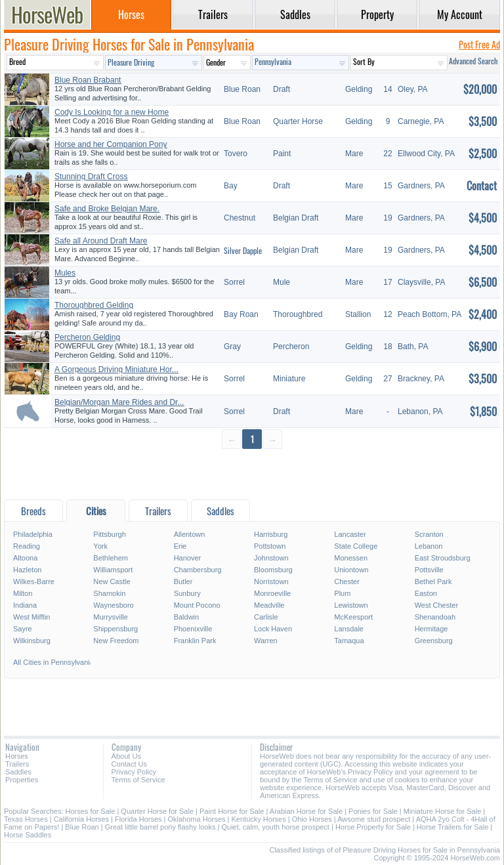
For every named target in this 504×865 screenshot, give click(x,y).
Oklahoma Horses (197, 819)
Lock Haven (273, 629)
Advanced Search (473, 61)
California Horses (81, 819)
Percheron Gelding (87, 337)
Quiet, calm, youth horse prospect (275, 827)
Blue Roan (82, 827)
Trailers (17, 764)
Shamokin (109, 593)
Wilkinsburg (32, 641)
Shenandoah (435, 617)
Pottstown (270, 546)
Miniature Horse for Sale (443, 811)
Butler (183, 581)
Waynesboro (113, 605)
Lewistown (351, 605)
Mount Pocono (197, 605)
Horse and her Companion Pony (111, 144)
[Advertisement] (252, 474)
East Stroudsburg (443, 558)
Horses (17, 756)
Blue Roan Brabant (88, 80)
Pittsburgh (110, 534)
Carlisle (266, 617)
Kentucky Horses (259, 819)
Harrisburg (271, 534)
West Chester (436, 605)
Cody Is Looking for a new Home (112, 112)
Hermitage (431, 629)
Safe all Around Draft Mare (101, 241)
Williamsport (113, 570)
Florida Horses (138, 819)
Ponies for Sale (373, 811)
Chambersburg (198, 570)
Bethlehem (111, 558)
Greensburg (434, 641)
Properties (22, 780)
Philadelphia (33, 534)
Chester (347, 581)
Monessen (351, 558)
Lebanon (429, 546)
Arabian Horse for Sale (306, 811)
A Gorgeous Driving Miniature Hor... (116, 369)
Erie (180, 546)
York (100, 546)
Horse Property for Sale (373, 827)
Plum (342, 593)
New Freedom (116, 641)
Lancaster (350, 534)
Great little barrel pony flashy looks (160, 827)
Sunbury (187, 593)
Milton (23, 593)
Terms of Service (138, 780)
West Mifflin (31, 617)
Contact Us (129, 764)
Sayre (23, 629)
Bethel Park (433, 581)
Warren (266, 641)
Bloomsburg (273, 570)
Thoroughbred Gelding (94, 305)
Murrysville (111, 617)
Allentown (190, 534)
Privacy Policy (134, 772)
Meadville (269, 605)
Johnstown (271, 558)
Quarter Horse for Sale (157, 811)
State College (356, 546)
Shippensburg (115, 629)
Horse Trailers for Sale (452, 827)
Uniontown (351, 570)
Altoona (25, 558)
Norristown (271, 581)
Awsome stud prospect (374, 819)
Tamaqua (349, 641)
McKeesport (353, 617)
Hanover (188, 558)
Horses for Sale (91, 811)
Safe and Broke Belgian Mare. (107, 209)
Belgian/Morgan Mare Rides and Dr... (119, 402)
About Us (126, 756)
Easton (426, 593)
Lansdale (349, 629)
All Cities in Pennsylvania (52, 662)
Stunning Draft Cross (91, 177)
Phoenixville (193, 629)
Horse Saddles (28, 835)
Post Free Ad (479, 44)
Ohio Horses (312, 819)
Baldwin (187, 617)
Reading (27, 546)
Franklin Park (195, 641)
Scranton (429, 534)
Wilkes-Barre (34, 581)
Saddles (18, 772)
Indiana (25, 605)
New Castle (112, 581)
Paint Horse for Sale (232, 811)
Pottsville (429, 570)
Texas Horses (26, 819)
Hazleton (27, 570)
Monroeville (272, 593)
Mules (65, 273)
